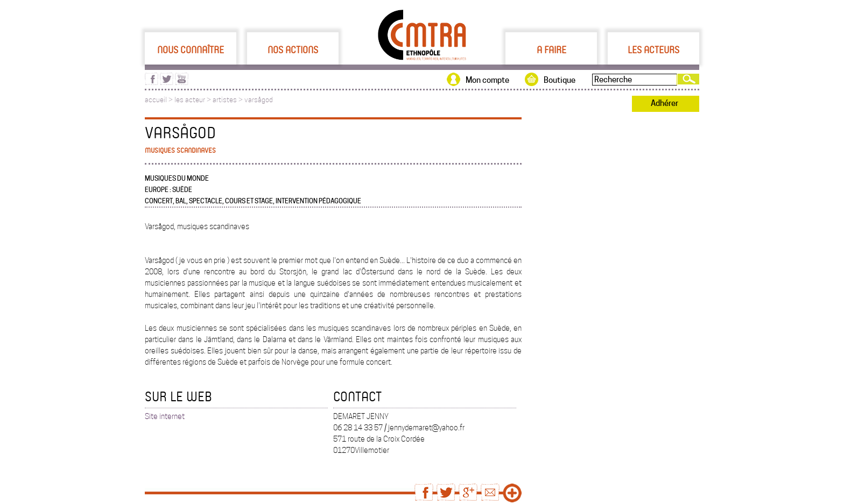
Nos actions (293, 49)
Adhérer (664, 103)
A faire (551, 49)
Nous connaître (191, 49)
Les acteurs (653, 49)
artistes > (228, 100)
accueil (156, 100)
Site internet (165, 416)
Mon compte (487, 80)
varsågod (259, 100)
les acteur (190, 100)
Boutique (560, 80)
